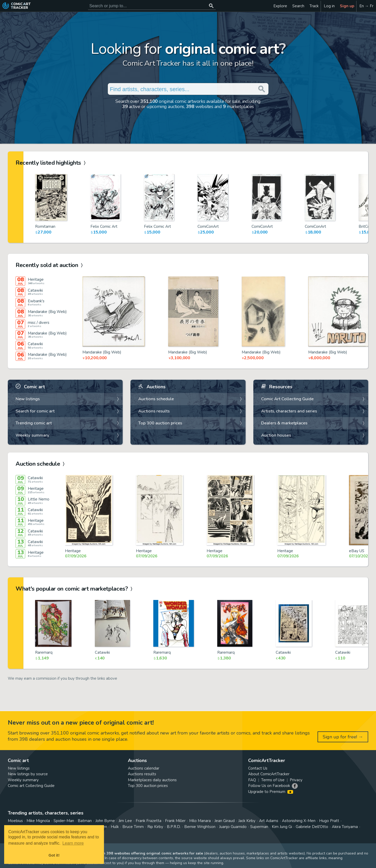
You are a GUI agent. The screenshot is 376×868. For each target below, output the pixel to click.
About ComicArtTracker (269, 774)
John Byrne (105, 821)
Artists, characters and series (289, 411)
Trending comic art (34, 423)
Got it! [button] (54, 855)
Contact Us (258, 768)
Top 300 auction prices (160, 423)
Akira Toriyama (345, 827)
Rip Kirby (155, 827)
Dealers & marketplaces (284, 423)
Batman (85, 821)
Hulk (115, 827)
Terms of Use (273, 780)
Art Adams (269, 821)
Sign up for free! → (343, 737)
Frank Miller (175, 821)
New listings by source (28, 774)
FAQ (252, 780)
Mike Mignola (38, 821)
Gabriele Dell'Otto (312, 827)
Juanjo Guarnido (233, 827)
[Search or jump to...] (211, 6)
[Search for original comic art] (152, 6)
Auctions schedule (156, 399)
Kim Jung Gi (282, 827)
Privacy (296, 780)
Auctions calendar (144, 768)
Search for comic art (35, 411)
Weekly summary (32, 435)
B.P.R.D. (174, 827)
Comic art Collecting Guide (31, 786)
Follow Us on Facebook (269, 786)
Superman (259, 827)
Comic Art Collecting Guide (287, 399)
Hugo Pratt (329, 821)
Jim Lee (125, 821)
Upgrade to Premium (271, 792)
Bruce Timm (133, 827)
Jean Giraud (225, 821)
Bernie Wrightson (200, 827)
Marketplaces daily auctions (152, 780)
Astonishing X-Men (299, 821)
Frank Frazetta (149, 821)
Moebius (15, 821)
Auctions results (154, 411)
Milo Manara (200, 821)
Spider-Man (64, 821)
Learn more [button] (73, 843)
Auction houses (276, 435)
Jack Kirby (247, 821)
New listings (28, 399)
